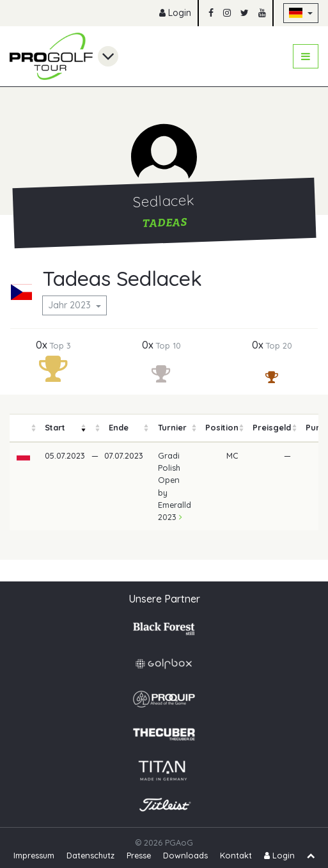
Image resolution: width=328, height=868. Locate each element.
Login (175, 13)
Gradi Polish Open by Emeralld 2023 (175, 486)
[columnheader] (24, 428)
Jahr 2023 (71, 305)
